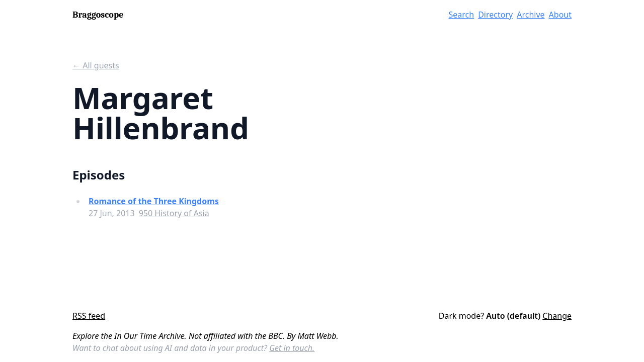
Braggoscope (98, 15)
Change (557, 316)
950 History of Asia (174, 213)
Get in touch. (292, 348)
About (560, 15)
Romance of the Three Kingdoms (154, 201)
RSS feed (89, 316)
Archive (531, 15)
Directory (495, 15)
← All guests (96, 65)
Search (462, 15)
